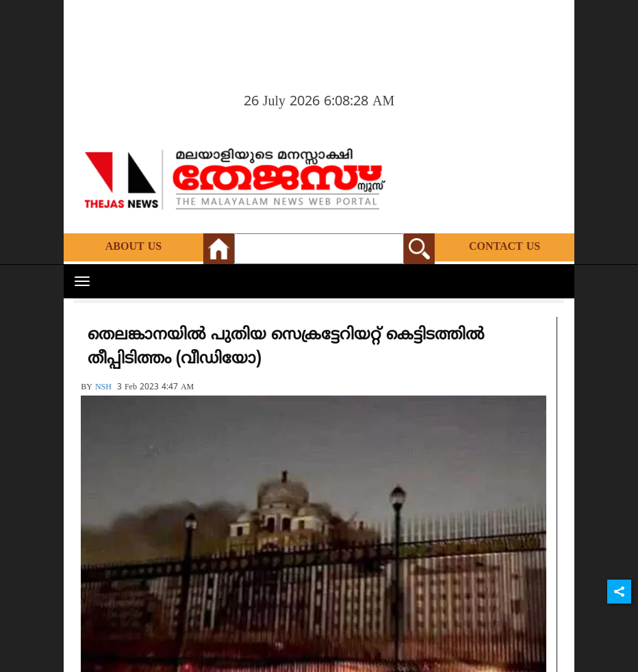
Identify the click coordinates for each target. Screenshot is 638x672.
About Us (133, 247)
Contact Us (505, 247)
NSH (103, 388)
